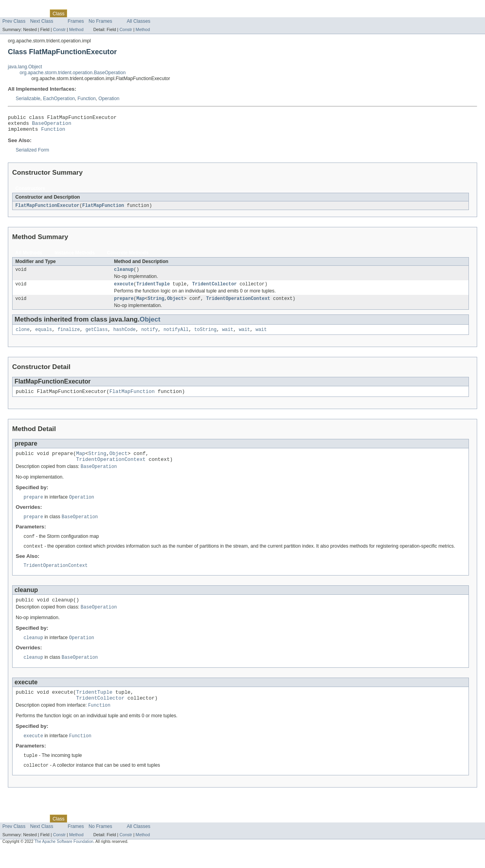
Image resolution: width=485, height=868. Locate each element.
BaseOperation (52, 125)
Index (134, 13)
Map (140, 305)
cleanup (124, 274)
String (156, 305)
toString (205, 336)
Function (87, 99)
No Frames (100, 21)
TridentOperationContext (238, 305)
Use (76, 13)
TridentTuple (153, 289)
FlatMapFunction (103, 209)
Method (76, 29)
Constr (59, 29)
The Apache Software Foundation (64, 861)
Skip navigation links (22, 7)
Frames (76, 21)
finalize (69, 336)
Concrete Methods (128, 257)
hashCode (125, 336)
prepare (124, 305)
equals (44, 336)
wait (228, 336)
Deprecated (112, 13)
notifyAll (176, 336)
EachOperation (59, 99)
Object (176, 305)
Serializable (28, 99)
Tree (90, 13)
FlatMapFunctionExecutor (47, 209)
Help (150, 13)
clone (23, 336)
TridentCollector (215, 289)
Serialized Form (32, 153)
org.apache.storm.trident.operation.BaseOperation (73, 73)
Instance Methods (75, 257)
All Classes (139, 21)
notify (150, 336)
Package (36, 13)
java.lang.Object (25, 67)
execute (124, 289)
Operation (109, 99)
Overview (12, 13)
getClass (97, 336)
